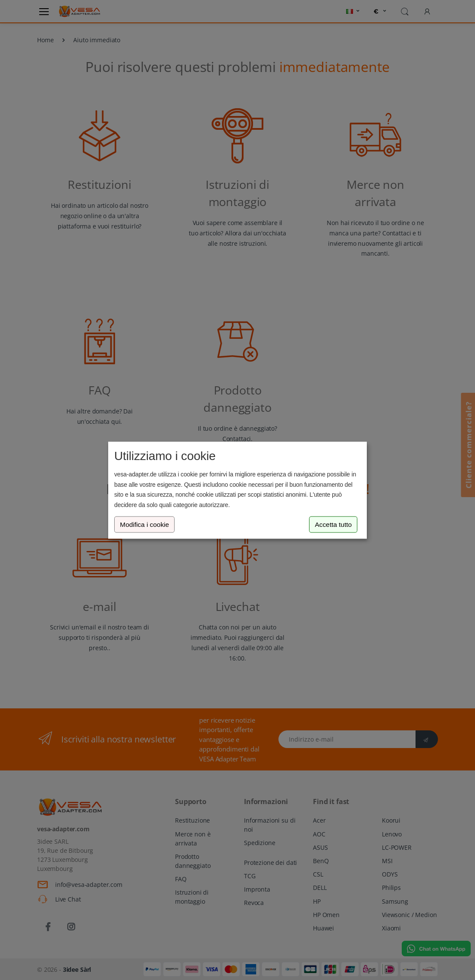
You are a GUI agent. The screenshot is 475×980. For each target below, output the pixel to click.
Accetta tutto (333, 524)
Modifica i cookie (144, 524)
